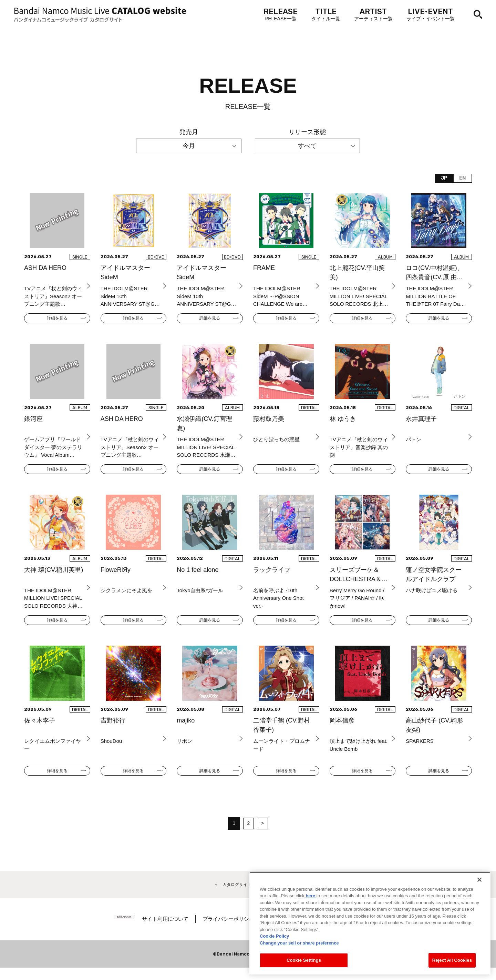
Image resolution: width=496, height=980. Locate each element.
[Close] (479, 880)
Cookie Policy (274, 936)
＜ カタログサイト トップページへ (248, 896)
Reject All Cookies (452, 960)
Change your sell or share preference (299, 943)
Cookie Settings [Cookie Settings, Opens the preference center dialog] (304, 960)
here (311, 896)
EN (461, 179)
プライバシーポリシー (240, 931)
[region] (370, 923)
